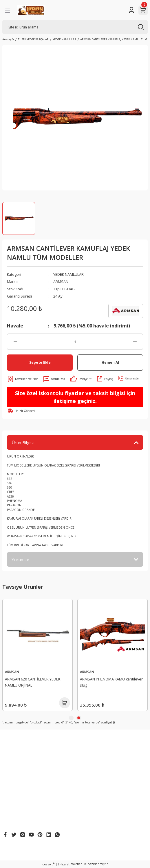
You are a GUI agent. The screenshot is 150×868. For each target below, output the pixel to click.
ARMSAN (61, 282)
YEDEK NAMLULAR (68, 274)
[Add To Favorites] (23, 379)
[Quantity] (75, 342)
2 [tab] (79, 718)
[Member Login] (131, 10)
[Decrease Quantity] (15, 342)
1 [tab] (71, 718)
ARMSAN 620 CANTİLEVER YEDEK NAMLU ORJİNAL (108, 682)
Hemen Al (110, 362)
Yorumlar (21, 559)
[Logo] (31, 10)
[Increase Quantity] (135, 342)
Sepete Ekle (40, 362)
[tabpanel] (37, 655)
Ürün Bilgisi (23, 442)
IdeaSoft (48, 864)
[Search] (75, 27)
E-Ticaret (64, 864)
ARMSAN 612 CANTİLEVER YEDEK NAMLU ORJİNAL (33, 682)
